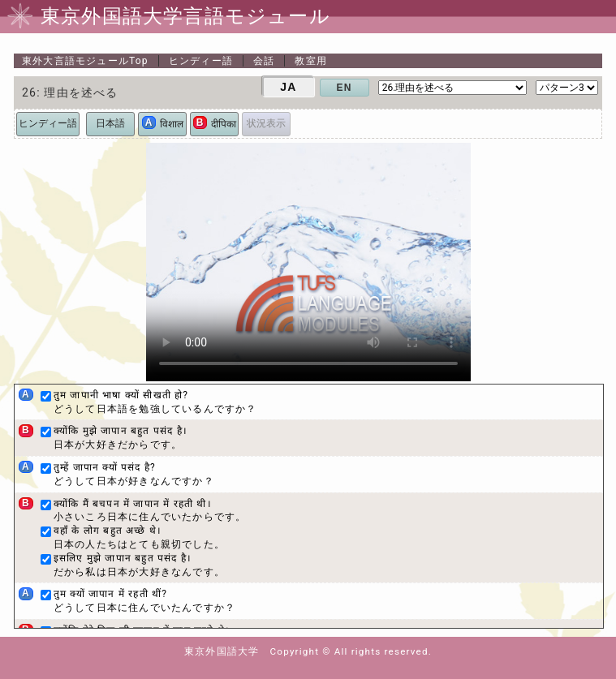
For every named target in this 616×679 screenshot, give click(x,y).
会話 (264, 61)
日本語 (110, 123)
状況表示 (266, 123)
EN (345, 88)
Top (85, 61)
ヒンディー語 (201, 61)
